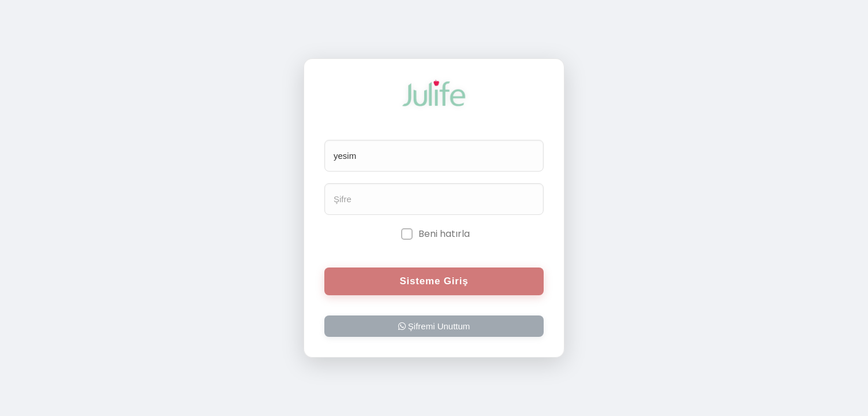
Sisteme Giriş (434, 281)
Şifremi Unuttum (434, 326)
